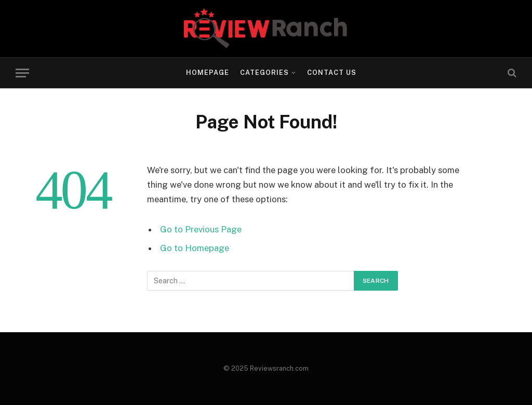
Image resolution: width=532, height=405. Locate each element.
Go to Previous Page (201, 229)
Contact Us (332, 73)
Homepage (208, 73)
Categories (264, 73)
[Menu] (22, 73)
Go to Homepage (195, 248)
